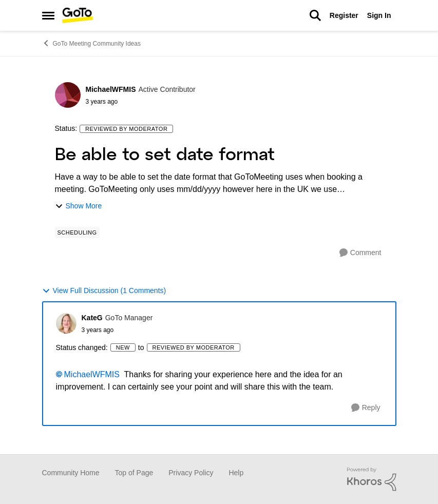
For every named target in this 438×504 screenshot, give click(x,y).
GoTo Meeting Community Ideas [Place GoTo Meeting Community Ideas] (91, 43)
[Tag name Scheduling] (77, 232)
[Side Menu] (48, 15)
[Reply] (366, 408)
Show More (79, 206)
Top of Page (134, 473)
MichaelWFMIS (92, 374)
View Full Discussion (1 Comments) (104, 291)
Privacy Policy (191, 473)
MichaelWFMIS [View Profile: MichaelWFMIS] (111, 89)
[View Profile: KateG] (66, 323)
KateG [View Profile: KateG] (92, 318)
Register (344, 15)
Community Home (71, 473)
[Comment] (360, 253)
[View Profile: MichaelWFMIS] (68, 95)
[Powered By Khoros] (372, 479)
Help (236, 473)
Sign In (379, 15)
